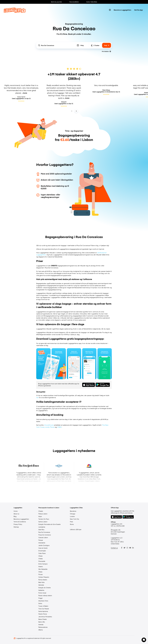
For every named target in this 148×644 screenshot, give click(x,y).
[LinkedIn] (133, 548)
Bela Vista (41, 582)
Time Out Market (44, 609)
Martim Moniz (43, 614)
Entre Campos (43, 564)
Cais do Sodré (43, 548)
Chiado (41, 511)
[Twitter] (124, 548)
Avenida (41, 625)
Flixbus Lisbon (43, 514)
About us (16, 514)
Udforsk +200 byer (76, 529)
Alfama (41, 630)
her (37, 397)
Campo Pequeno (44, 577)
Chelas (41, 559)
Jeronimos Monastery (45, 617)
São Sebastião (43, 569)
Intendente (42, 543)
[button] (144, 640)
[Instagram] (127, 548)
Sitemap (16, 527)
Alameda (41, 585)
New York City (74, 519)
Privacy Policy (18, 524)
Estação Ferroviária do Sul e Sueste (49, 524)
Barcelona (73, 511)
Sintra (40, 603)
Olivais (40, 556)
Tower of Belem (43, 606)
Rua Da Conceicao (44, 532)
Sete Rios (41, 530)
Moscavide (42, 561)
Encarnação (42, 551)
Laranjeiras (42, 527)
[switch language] (110, 10)
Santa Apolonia (43, 611)
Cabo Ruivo (42, 553)
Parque (41, 540)
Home (16, 511)
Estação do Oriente (45, 588)
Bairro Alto (42, 622)
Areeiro (41, 566)
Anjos (40, 516)
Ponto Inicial (42, 593)
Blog (15, 516)
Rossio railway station (45, 595)
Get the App (138, 10)
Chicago (73, 514)
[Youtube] (130, 548)
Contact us (114, 548)
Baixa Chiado (43, 619)
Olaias (40, 572)
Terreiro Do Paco (44, 519)
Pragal (40, 598)
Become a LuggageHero (122, 10)
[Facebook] (122, 548)
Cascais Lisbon (43, 537)
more (25, 93)
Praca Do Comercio (45, 535)
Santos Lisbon (43, 522)
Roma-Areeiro (43, 580)
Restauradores (43, 627)
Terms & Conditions (20, 522)
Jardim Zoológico (44, 545)
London (72, 516)
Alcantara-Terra (43, 601)
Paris (71, 522)
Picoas (40, 574)
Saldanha (41, 590)
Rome (72, 524)
